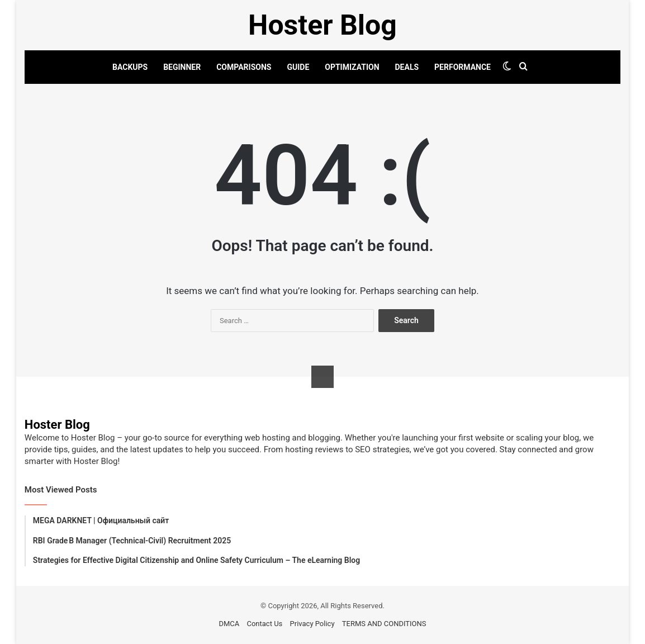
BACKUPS (130, 67)
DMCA (229, 624)
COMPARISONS (244, 67)
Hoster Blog (57, 425)
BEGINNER (182, 67)
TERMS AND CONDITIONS (384, 624)
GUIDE (298, 67)
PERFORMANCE (463, 67)
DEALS (407, 67)
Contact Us (264, 624)
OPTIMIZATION (352, 67)
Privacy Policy (312, 624)
